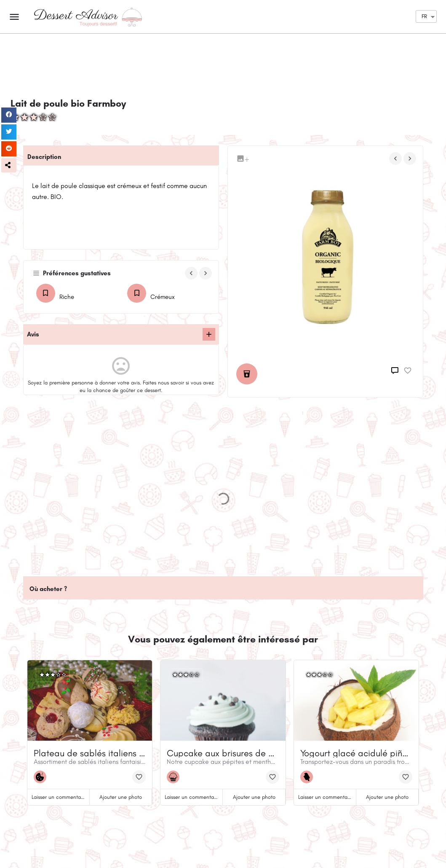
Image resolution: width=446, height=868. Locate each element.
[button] (9, 165)
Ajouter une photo (121, 797)
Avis (33, 334)
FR (424, 16)
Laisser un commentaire (59, 797)
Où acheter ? (48, 589)
